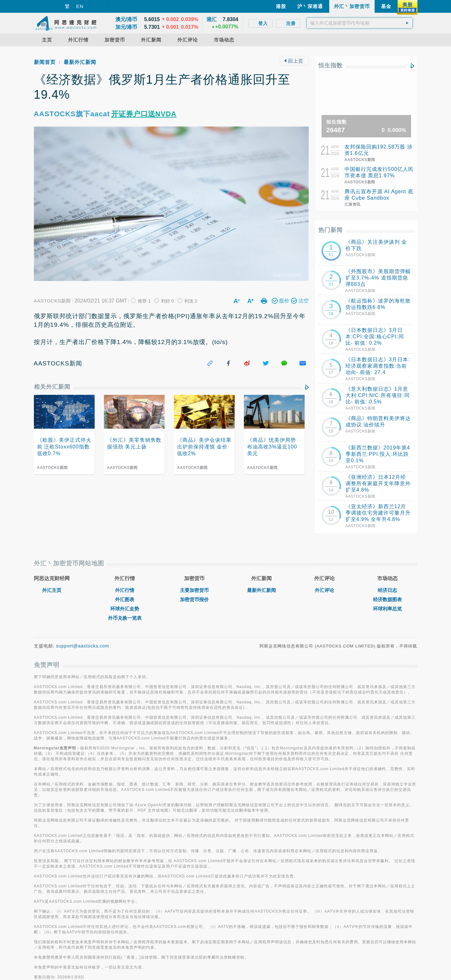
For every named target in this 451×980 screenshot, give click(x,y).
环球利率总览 (387, 609)
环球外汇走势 (125, 609)
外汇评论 (324, 590)
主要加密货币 (194, 590)
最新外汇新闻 (80, 62)
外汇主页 (52, 590)
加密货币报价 (194, 599)
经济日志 (387, 590)
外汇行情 (125, 590)
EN (80, 6)
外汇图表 (125, 599)
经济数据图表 (387, 599)
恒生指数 (330, 65)
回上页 (294, 61)
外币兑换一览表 (125, 618)
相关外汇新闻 (52, 387)
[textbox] (360, 23)
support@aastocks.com (83, 646)
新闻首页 (45, 62)
